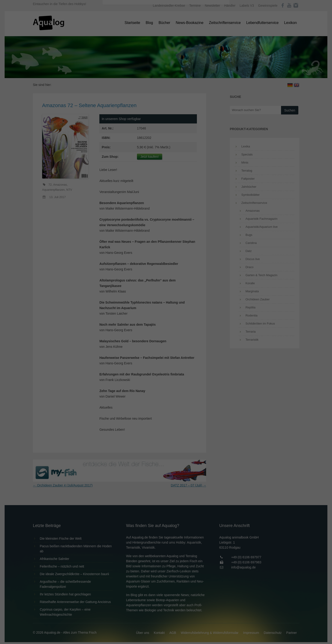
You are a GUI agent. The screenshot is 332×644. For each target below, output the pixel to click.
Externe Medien (208, 74)
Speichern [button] (166, 104)
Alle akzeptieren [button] (166, 90)
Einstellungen (116, 63)
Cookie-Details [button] (153, 128)
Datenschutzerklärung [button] (175, 128)
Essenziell (117, 74)
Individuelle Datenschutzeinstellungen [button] (166, 117)
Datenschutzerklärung (137, 59)
